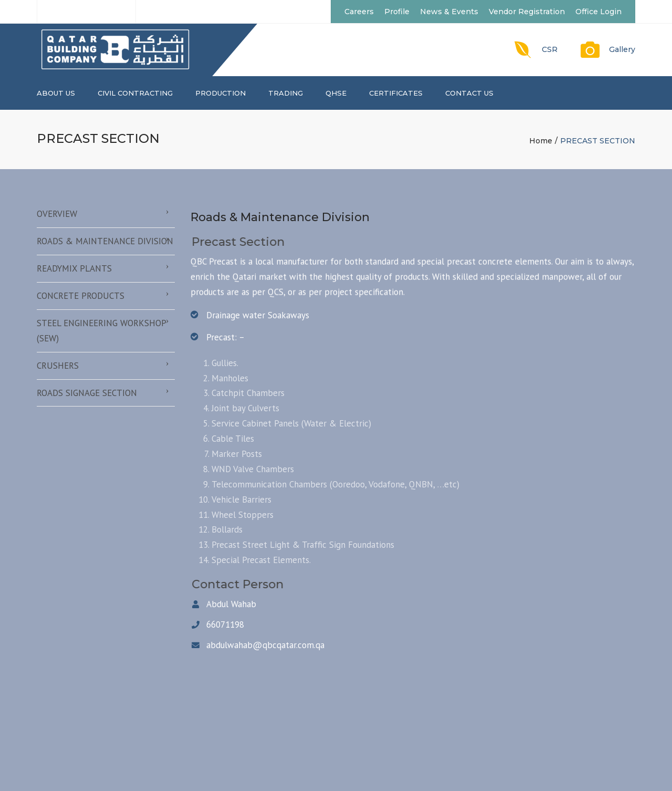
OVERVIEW (57, 214)
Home (541, 141)
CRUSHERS (58, 366)
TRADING (286, 93)
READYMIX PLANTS (74, 268)
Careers (359, 12)
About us (56, 93)
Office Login (598, 12)
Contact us (469, 93)
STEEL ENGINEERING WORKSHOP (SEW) (102, 331)
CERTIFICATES (396, 93)
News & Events (449, 12)
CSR (550, 49)
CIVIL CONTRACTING (135, 93)
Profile (397, 12)
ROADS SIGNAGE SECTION (87, 393)
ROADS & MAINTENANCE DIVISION (105, 241)
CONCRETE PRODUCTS (81, 296)
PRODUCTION (220, 93)
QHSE (336, 93)
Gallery (622, 49)
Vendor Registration (527, 12)
